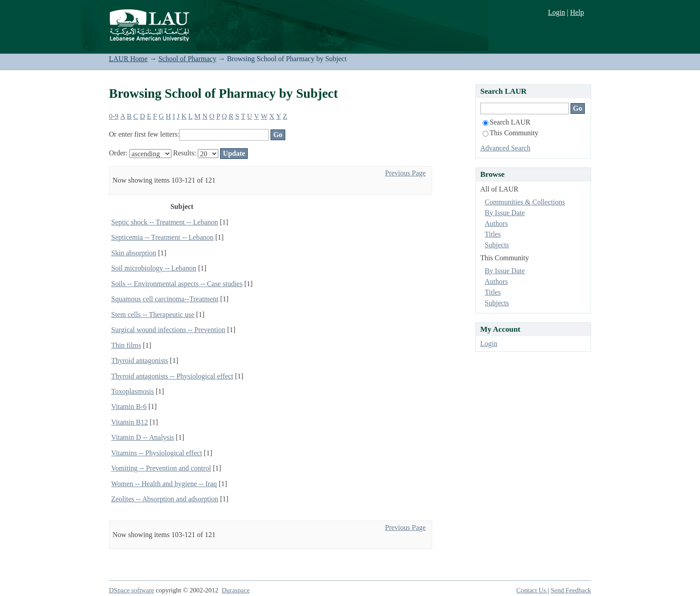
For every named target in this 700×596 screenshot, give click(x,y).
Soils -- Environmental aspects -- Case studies (177, 284)
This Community (510, 133)
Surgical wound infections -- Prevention (168, 330)
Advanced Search (505, 148)
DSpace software (131, 590)
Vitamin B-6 (129, 406)
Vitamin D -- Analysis (143, 437)
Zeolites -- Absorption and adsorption (165, 499)
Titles (493, 234)
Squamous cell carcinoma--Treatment (165, 299)
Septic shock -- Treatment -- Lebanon (165, 222)
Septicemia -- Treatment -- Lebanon (162, 237)
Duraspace (236, 590)
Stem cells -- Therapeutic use (153, 315)
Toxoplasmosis (133, 391)
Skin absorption (134, 253)
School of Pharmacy (187, 59)
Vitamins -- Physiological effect (157, 453)
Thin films (126, 345)
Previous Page (405, 173)
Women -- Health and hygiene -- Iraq (164, 484)
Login (556, 12)
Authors (496, 223)
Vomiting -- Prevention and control (161, 468)
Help (577, 12)
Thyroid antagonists (140, 361)
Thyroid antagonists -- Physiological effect (172, 376)
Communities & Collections (525, 202)
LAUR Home (128, 59)
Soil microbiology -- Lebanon (154, 268)
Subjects (497, 245)
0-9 (114, 116)
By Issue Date (505, 213)
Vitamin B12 (129, 422)
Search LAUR (506, 122)
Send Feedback (571, 590)
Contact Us (532, 590)
